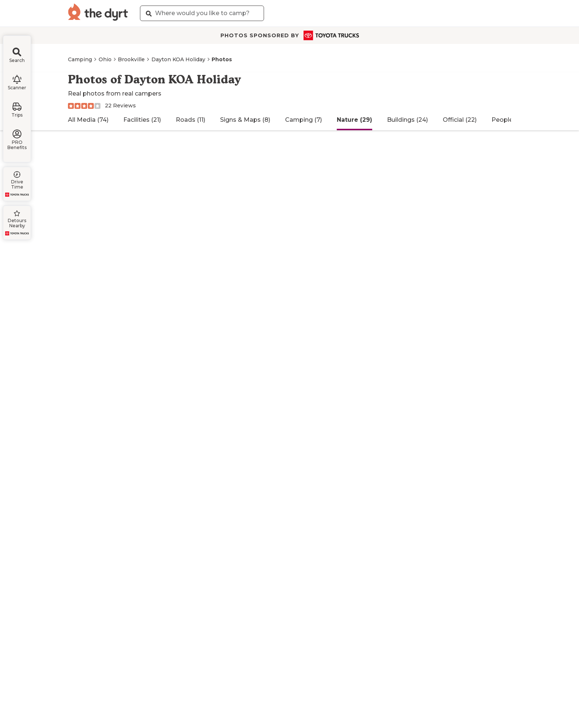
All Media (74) (88, 120)
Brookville (131, 59)
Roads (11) (191, 120)
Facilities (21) (142, 120)
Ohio (105, 59)
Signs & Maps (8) (245, 120)
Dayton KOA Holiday (178, 59)
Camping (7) (304, 120)
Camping (80, 59)
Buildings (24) (407, 120)
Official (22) (460, 120)
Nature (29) (354, 120)
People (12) (508, 120)
